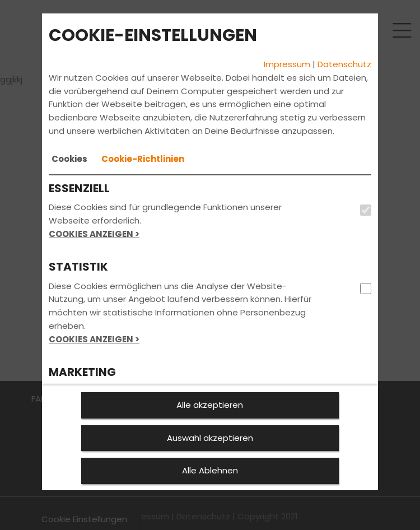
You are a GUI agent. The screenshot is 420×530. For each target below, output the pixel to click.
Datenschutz (344, 64)
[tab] (69, 159)
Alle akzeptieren (210, 405)
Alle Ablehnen (210, 470)
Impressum (287, 64)
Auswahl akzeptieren (210, 438)
